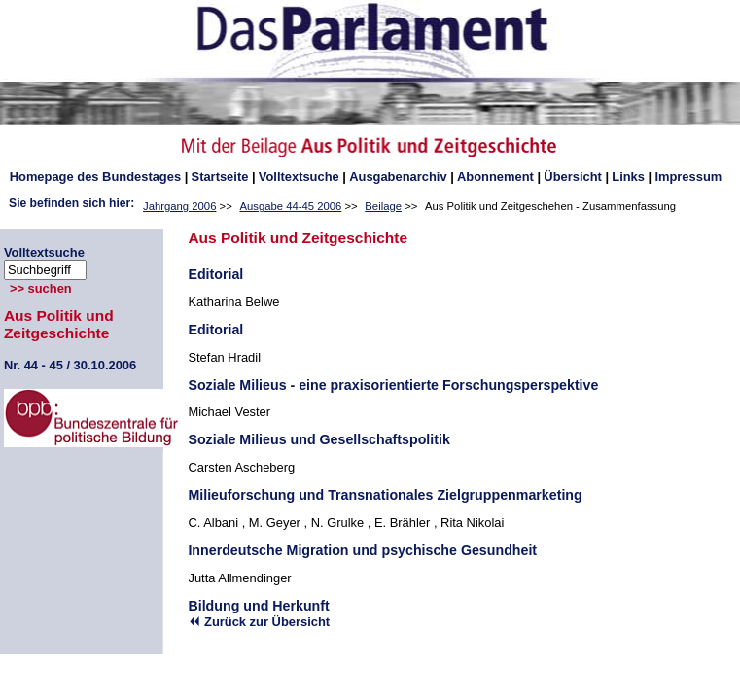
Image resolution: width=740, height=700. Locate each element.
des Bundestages (95, 176)
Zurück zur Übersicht (259, 622)
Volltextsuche (299, 176)
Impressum (688, 176)
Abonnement (495, 176)
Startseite (220, 176)
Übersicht (573, 176)
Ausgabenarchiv (398, 176)
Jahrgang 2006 (179, 206)
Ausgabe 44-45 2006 (290, 206)
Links (628, 176)
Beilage (383, 206)
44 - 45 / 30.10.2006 (70, 365)
